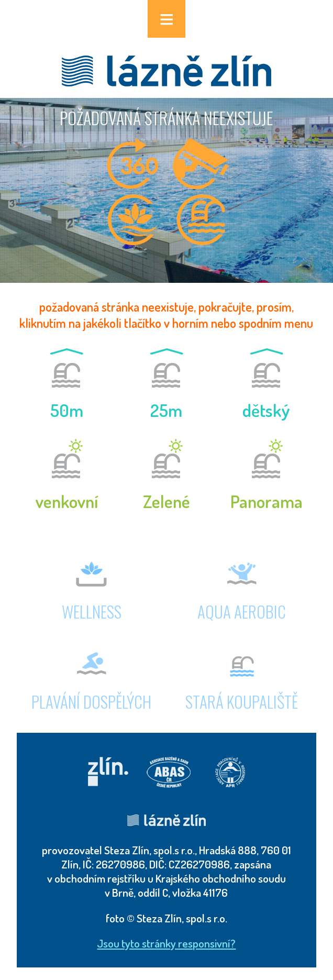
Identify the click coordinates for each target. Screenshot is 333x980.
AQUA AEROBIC (242, 611)
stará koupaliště (242, 701)
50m (67, 410)
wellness (92, 611)
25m (166, 410)
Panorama (267, 501)
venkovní (67, 501)
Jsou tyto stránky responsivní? (166, 943)
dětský (266, 410)
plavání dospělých (91, 701)
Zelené (167, 501)
